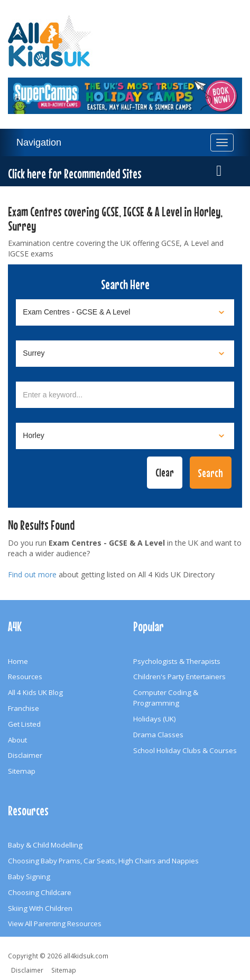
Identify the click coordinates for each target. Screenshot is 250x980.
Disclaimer (25, 755)
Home (18, 661)
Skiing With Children (40, 908)
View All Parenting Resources (55, 924)
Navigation (39, 142)
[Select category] (125, 312)
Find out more (32, 574)
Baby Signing (29, 877)
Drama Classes (158, 735)
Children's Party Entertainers (179, 677)
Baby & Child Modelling (45, 845)
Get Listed (24, 724)
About (17, 740)
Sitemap (22, 771)
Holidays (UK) (155, 719)
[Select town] (125, 436)
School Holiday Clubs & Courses (185, 750)
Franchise (24, 708)
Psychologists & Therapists (177, 661)
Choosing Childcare (40, 892)
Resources (25, 677)
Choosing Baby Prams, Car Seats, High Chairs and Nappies (103, 861)
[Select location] (125, 354)
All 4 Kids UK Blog (35, 692)
